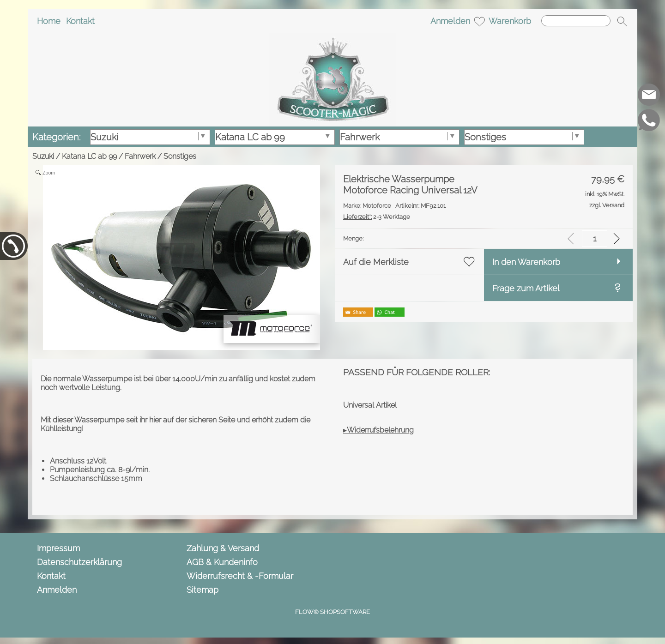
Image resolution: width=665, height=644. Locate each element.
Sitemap (203, 590)
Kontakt (80, 21)
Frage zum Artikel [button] (526, 288)
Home (49, 21)
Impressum (58, 548)
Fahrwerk (140, 156)
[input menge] (595, 238)
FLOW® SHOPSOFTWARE (332, 612)
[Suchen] (576, 21)
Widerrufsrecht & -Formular (240, 576)
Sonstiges (180, 156)
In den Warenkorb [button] (526, 262)
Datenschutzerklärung (79, 562)
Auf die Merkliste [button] (376, 262)
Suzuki (43, 156)
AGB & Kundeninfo (222, 562)
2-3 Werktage (377, 217)
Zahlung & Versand (223, 548)
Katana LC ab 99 (89, 156)
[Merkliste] (479, 21)
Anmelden (450, 21)
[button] (622, 21)
